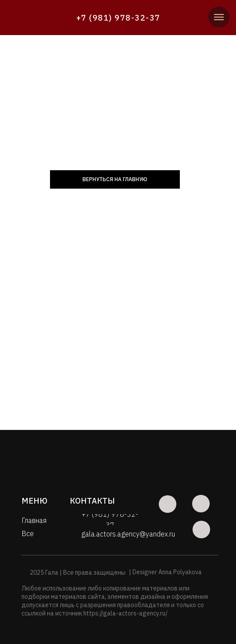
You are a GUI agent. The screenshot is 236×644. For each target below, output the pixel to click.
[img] (43, 18)
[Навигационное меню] (219, 17)
